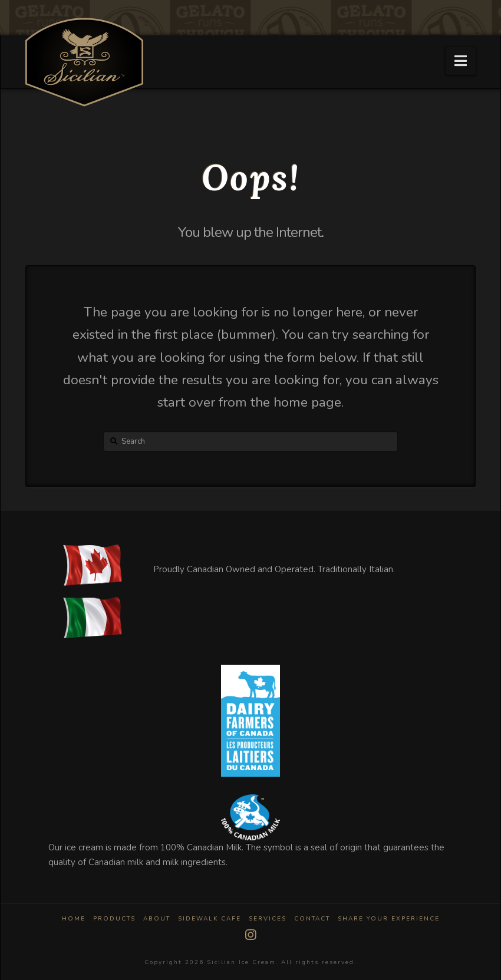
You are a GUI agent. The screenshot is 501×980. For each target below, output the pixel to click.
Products (114, 919)
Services (268, 919)
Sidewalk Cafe (210, 919)
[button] (461, 61)
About (157, 919)
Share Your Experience (389, 919)
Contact (312, 919)
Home (74, 919)
